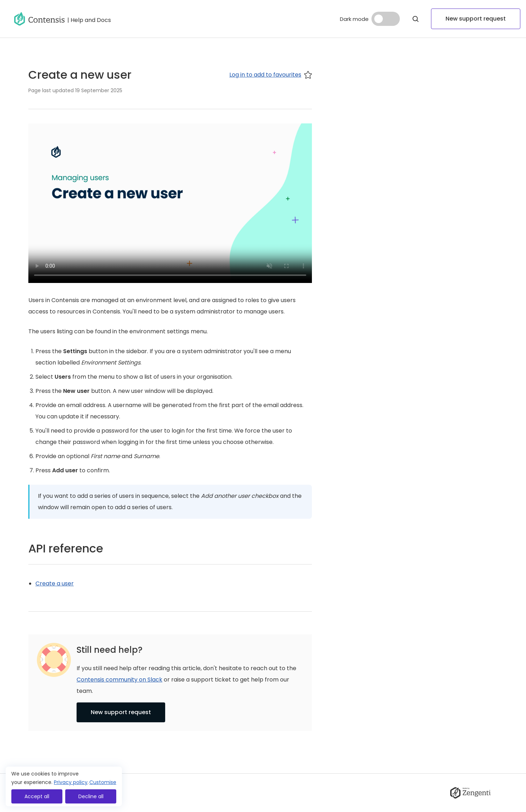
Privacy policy (71, 782)
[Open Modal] (415, 19)
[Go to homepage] (39, 19)
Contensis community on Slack (119, 680)
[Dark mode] (386, 19)
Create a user (55, 583)
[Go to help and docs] (89, 19)
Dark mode (354, 19)
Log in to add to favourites (271, 75)
